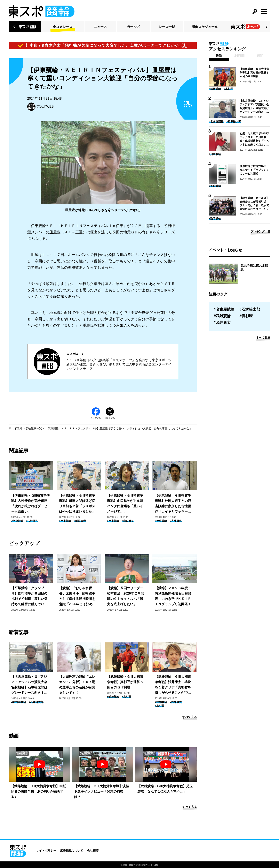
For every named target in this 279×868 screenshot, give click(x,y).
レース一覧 (167, 27)
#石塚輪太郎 (36, 702)
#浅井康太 (176, 702)
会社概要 (93, 851)
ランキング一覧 (260, 231)
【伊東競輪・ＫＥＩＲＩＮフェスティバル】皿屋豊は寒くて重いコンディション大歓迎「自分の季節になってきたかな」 (119, 428)
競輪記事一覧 (34, 428)
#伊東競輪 (17, 521)
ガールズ (133, 27)
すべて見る (190, 717)
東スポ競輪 (16, 428)
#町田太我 (80, 521)
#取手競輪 (215, 219)
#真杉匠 (127, 697)
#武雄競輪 (113, 697)
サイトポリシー (46, 851)
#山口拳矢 (128, 521)
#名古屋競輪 (19, 702)
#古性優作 (32, 521)
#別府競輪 (215, 186)
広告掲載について (72, 851)
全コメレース (63, 27)
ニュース (100, 27)
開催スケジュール (205, 27)
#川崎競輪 (215, 154)
